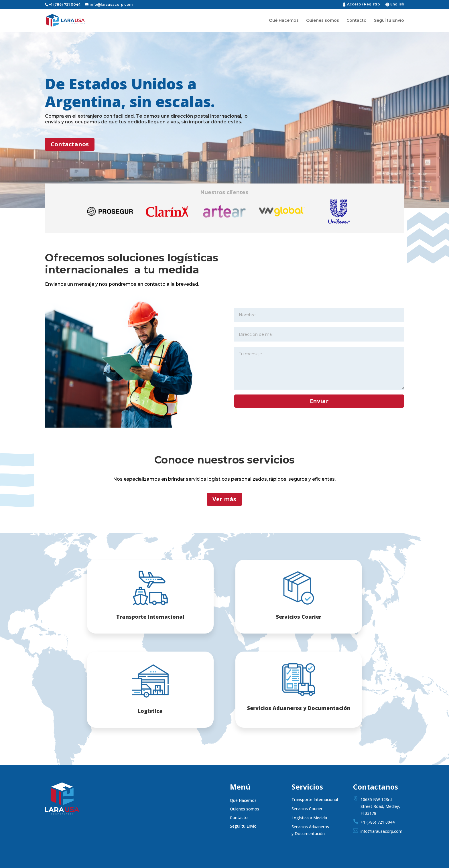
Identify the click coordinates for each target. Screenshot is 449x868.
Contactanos (70, 144)
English (397, 4)
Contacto (357, 21)
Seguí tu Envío (389, 21)
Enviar (319, 401)
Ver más (224, 499)
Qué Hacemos (284, 21)
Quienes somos (323, 21)
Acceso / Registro (364, 4)
